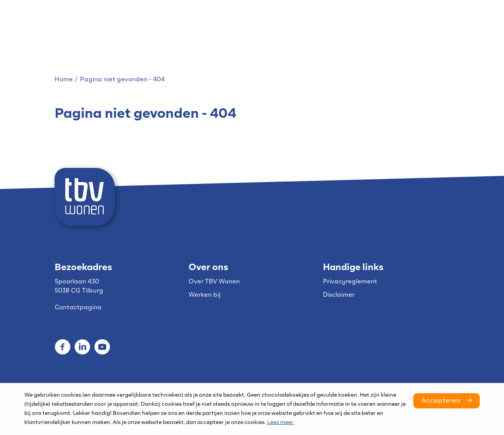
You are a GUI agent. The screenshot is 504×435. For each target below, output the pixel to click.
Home (64, 80)
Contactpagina (78, 308)
